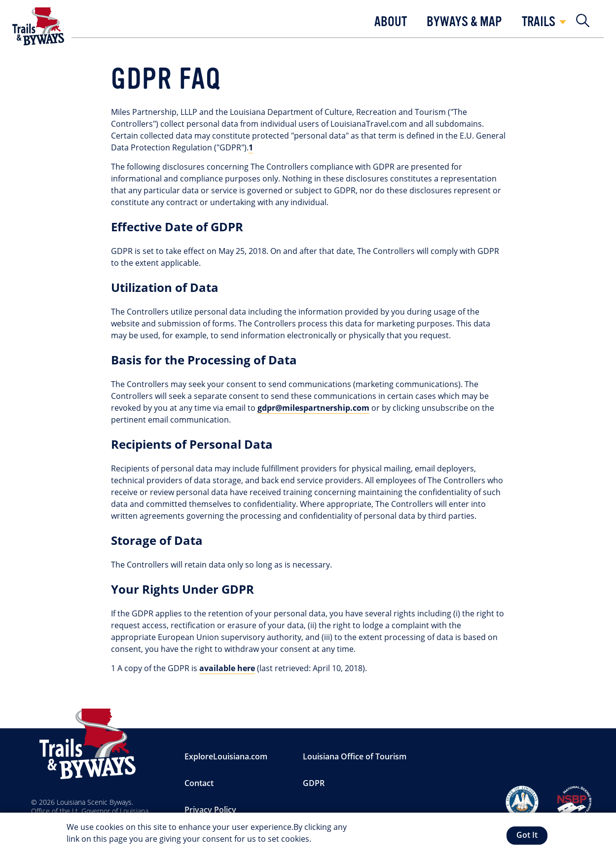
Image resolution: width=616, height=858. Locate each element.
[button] (391, 25)
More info (331, 840)
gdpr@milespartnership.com (313, 408)
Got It (527, 836)
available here (227, 668)
